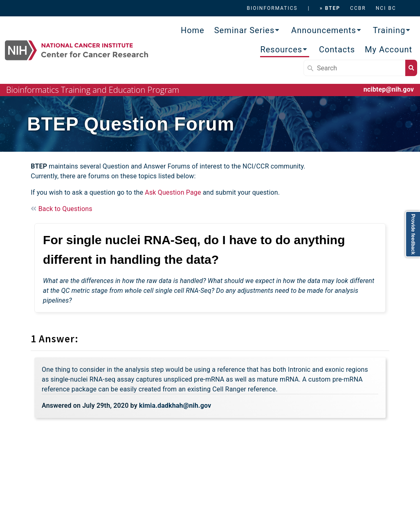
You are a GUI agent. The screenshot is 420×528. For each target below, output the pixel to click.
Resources (281, 49)
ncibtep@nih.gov (389, 89)
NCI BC (386, 8)
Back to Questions (61, 209)
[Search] (354, 68)
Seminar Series (245, 30)
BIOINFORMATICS (272, 8)
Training (389, 30)
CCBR (358, 8)
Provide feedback (413, 234)
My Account (389, 49)
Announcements (324, 30)
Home (193, 30)
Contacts (337, 49)
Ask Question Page (173, 192)
